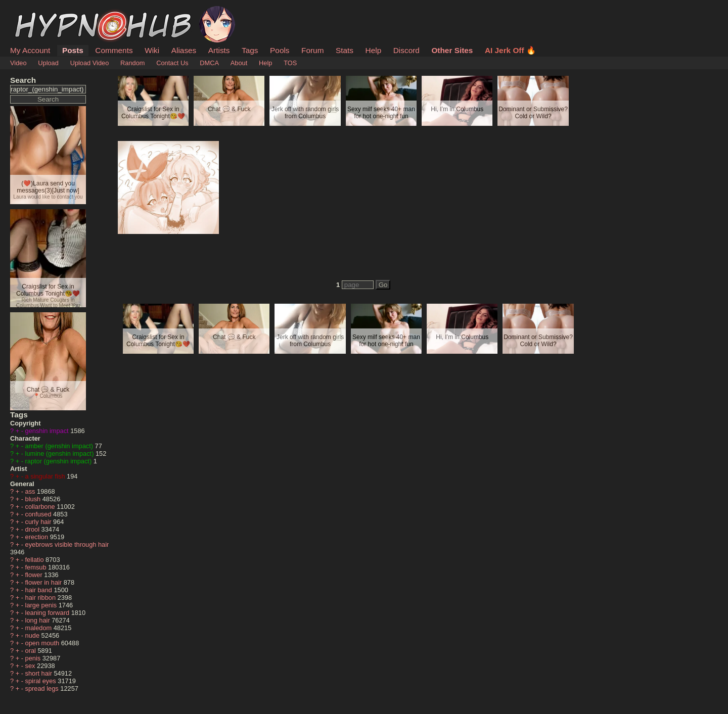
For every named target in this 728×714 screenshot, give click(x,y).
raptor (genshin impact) (59, 461)
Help (374, 50)
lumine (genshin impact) (60, 454)
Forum (312, 50)
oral (32, 651)
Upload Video (90, 63)
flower (35, 575)
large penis (42, 605)
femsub (37, 567)
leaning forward (48, 613)
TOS (290, 63)
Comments (114, 50)
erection (38, 537)
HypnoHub (38, 12)
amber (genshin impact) (60, 446)
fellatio (36, 560)
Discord (406, 50)
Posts (73, 50)
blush (34, 499)
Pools (280, 50)
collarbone (41, 507)
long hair (39, 620)
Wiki (152, 50)
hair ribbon (41, 598)
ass (31, 491)
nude (33, 635)
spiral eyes (42, 681)
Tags (250, 50)
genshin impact (48, 431)
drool (33, 529)
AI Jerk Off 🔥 (510, 50)
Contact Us (172, 63)
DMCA (209, 63)
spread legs (43, 688)
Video (18, 63)
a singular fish (46, 476)
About (239, 63)
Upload (48, 63)
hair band (40, 590)
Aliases (184, 50)
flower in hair (44, 582)
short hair (40, 673)
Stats (345, 50)
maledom (39, 628)
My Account (30, 50)
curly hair (39, 522)
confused (39, 514)
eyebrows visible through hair (67, 544)
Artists (219, 50)
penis (34, 658)
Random (132, 63)
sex (31, 666)
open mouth (43, 643)
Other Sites (452, 50)
